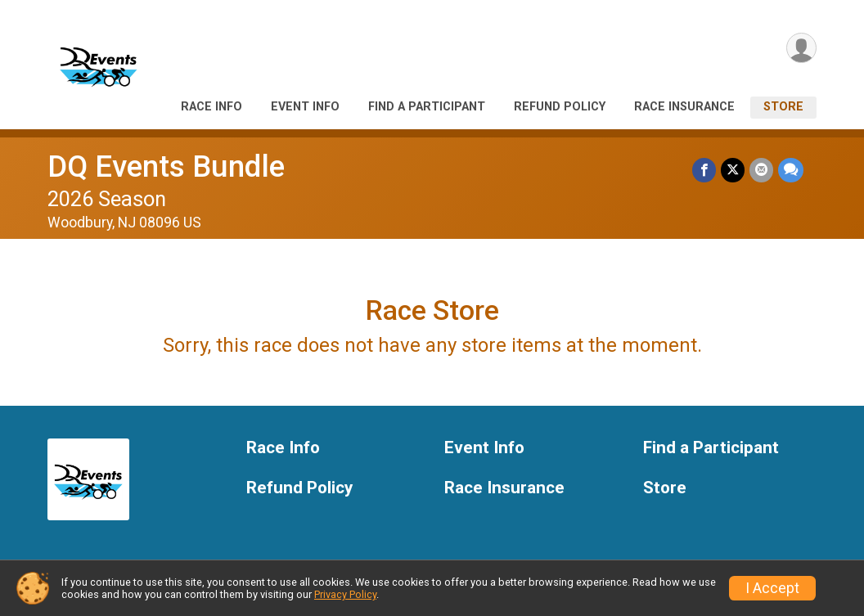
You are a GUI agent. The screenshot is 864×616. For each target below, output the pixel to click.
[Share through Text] (791, 170)
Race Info (211, 107)
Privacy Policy (345, 594)
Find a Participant (427, 107)
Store (783, 107)
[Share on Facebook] (704, 170)
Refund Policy (560, 107)
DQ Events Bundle (166, 166)
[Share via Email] (761, 170)
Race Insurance (684, 107)
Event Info (305, 107)
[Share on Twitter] (733, 170)
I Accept (772, 588)
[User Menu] (801, 48)
